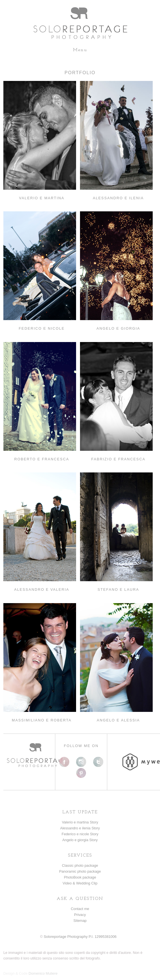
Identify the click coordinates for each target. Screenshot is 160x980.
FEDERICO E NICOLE (42, 328)
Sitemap (80, 921)
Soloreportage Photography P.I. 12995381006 (80, 937)
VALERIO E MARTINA (42, 198)
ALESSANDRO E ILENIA (118, 198)
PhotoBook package (80, 877)
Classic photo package (80, 865)
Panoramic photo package (80, 871)
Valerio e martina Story (80, 822)
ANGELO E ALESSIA (118, 720)
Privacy (80, 915)
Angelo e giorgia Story (80, 840)
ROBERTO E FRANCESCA (42, 459)
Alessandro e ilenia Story (80, 828)
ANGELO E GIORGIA (118, 328)
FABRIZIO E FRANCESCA (118, 459)
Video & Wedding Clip (80, 883)
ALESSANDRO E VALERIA (42, 589)
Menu (80, 50)
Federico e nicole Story (80, 834)
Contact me (80, 909)
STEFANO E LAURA (118, 589)
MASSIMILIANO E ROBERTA (42, 720)
